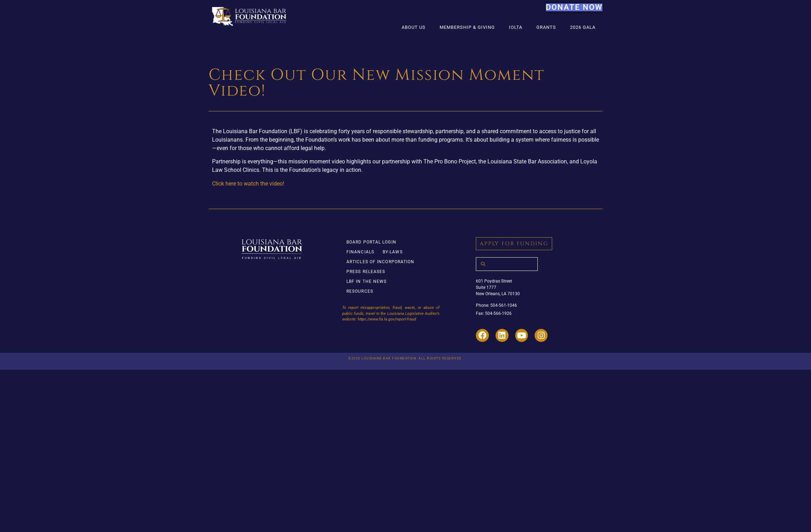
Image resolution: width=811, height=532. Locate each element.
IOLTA (516, 27)
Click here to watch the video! (248, 184)
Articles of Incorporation (381, 262)
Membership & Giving (467, 27)
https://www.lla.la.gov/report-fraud (387, 319)
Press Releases (366, 272)
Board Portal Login (371, 242)
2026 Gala (583, 27)
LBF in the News (367, 281)
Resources (360, 291)
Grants (546, 27)
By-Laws (393, 252)
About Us (414, 27)
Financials (360, 252)
